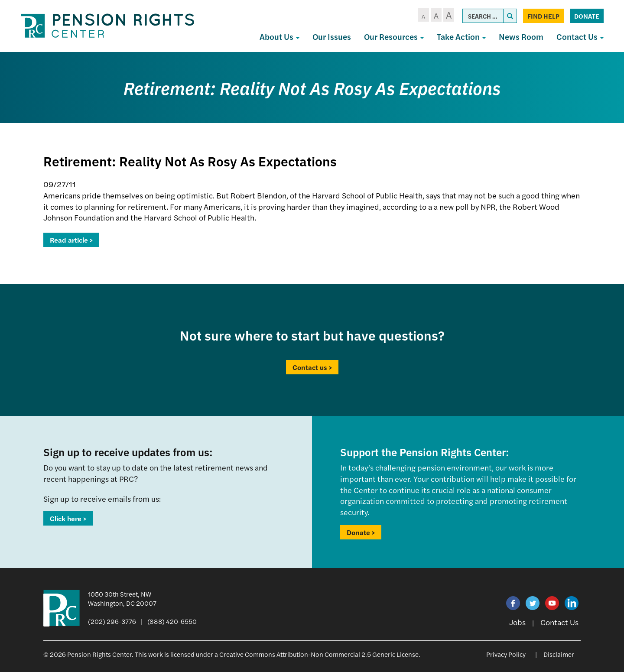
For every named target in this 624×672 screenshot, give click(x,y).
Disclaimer (559, 654)
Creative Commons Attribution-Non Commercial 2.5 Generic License (319, 654)
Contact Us (580, 37)
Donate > (361, 532)
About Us (279, 37)
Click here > (68, 518)
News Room (521, 37)
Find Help (543, 16)
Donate (587, 16)
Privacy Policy (506, 654)
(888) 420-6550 (172, 621)
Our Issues (332, 37)
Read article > (71, 240)
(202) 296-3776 (112, 621)
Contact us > (312, 367)
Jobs (517, 622)
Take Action (461, 37)
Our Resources (394, 37)
